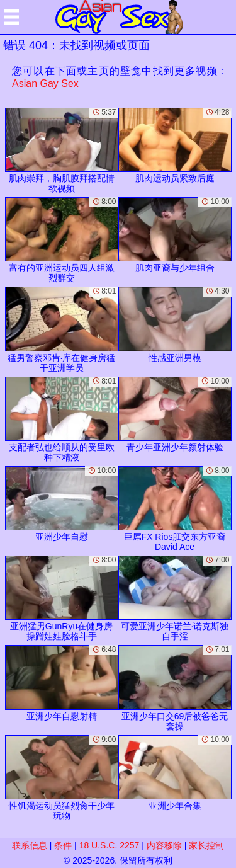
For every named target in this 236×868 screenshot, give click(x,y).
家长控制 (206, 845)
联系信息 (30, 845)
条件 (63, 845)
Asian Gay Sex (45, 83)
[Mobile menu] (11, 17)
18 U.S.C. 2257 (110, 845)
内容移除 (164, 845)
